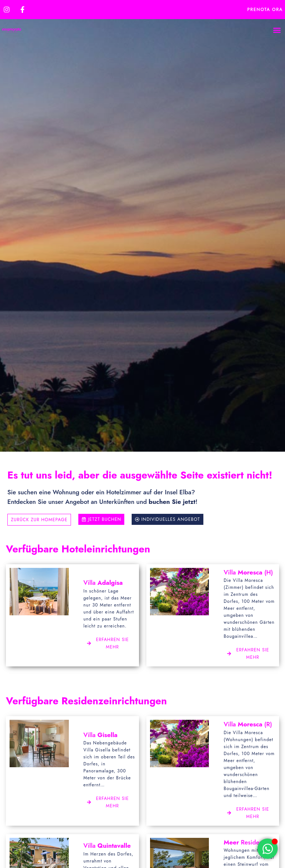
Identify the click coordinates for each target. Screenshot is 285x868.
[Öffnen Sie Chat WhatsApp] (268, 849)
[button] (277, 30)
